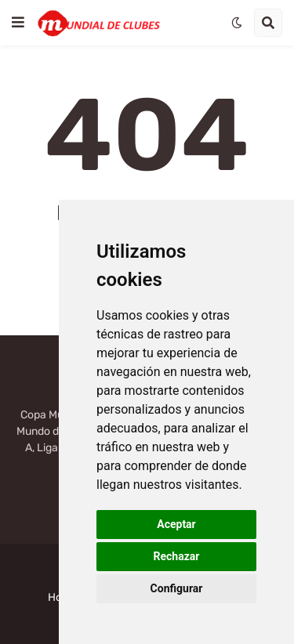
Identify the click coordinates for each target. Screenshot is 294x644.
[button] (18, 23)
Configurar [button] (177, 588)
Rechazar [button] (177, 556)
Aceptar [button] (176, 524)
